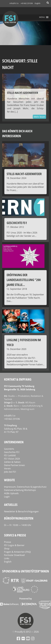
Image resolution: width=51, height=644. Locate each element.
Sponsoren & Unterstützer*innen (26, 571)
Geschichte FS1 (12, 452)
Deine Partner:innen (14, 465)
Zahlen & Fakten (12, 462)
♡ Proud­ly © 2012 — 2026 (26, 632)
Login (7, 497)
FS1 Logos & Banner (14, 545)
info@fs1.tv (14, 3)
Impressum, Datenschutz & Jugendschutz (25, 487)
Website (9, 480)
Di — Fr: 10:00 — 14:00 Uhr (18, 525)
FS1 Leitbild (10, 455)
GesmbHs (9, 449)
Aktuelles (11, 505)
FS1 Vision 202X (12, 459)
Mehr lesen (39, 117)
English (38, 3)
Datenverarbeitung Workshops (20, 490)
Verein (7, 469)
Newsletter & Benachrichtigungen (21, 511)
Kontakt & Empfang (18, 379)
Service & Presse (15, 535)
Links (7, 558)
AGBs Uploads (11, 493)
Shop (7, 549)
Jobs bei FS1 (10, 472)
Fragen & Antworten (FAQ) (17, 552)
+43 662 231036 (27, 3)
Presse (8, 542)
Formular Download (14, 555)
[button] (42, 17)
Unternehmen (14, 442)
